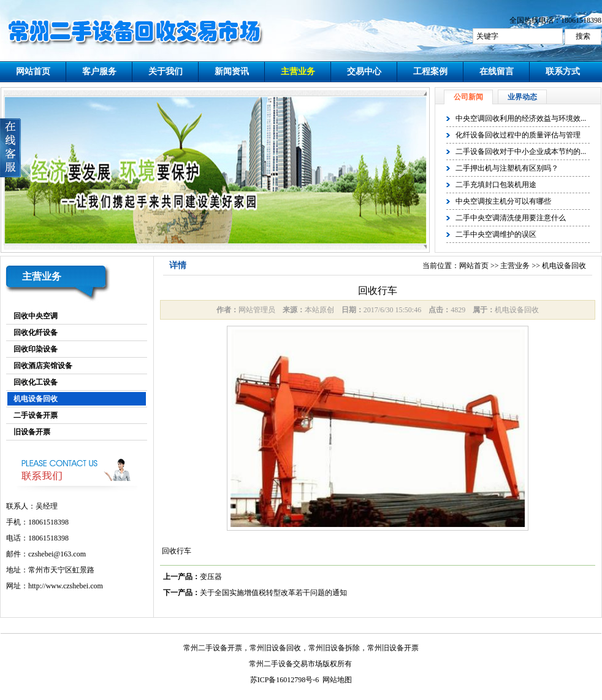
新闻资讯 (232, 71)
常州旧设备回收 (275, 648)
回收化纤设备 (36, 333)
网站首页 (33, 71)
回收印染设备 (36, 349)
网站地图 (337, 680)
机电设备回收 (36, 399)
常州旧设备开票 (393, 648)
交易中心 (364, 71)
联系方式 (563, 71)
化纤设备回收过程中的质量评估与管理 (518, 135)
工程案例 (430, 71)
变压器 (211, 577)
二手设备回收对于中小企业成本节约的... (521, 152)
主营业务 (298, 71)
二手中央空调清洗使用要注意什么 (511, 218)
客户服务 (99, 71)
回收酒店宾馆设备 (43, 366)
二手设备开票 (36, 415)
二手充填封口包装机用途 (496, 185)
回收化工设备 (36, 382)
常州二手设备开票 (213, 648)
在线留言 (497, 71)
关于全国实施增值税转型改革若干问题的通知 (273, 593)
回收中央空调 (36, 316)
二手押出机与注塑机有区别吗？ (507, 168)
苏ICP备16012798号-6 (285, 680)
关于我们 (166, 71)
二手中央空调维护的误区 (496, 234)
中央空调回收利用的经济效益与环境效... (521, 118)
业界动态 (522, 97)
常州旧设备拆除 (334, 648)
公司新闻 (468, 97)
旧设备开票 (32, 432)
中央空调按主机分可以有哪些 (503, 201)
